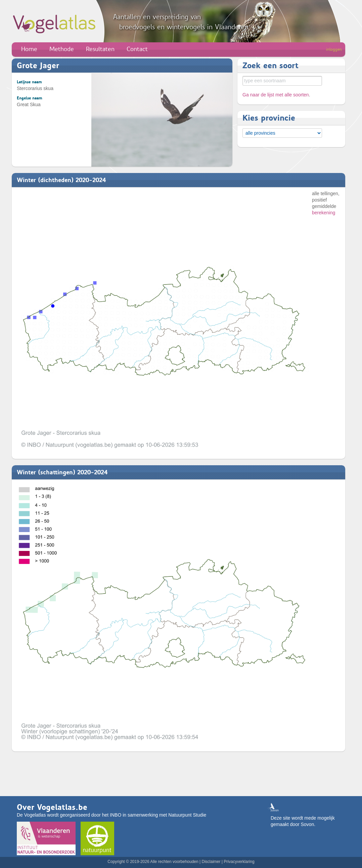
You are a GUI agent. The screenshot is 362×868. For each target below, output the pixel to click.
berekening (324, 213)
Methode (62, 49)
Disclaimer (211, 862)
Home (29, 49)
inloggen (334, 49)
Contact (137, 49)
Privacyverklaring (239, 862)
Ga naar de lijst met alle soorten (276, 95)
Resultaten (100, 49)
